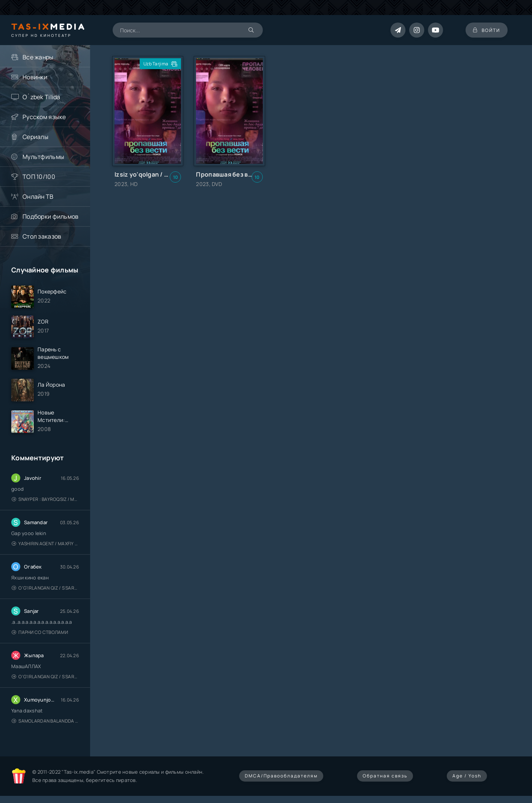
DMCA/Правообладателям (281, 776)
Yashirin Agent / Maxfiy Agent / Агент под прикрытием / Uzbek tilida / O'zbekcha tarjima (45, 544)
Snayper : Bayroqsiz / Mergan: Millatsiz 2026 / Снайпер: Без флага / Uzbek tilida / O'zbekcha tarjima (45, 499)
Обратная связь (385, 776)
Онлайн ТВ (38, 197)
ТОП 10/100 (39, 177)
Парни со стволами (40, 632)
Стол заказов (42, 236)
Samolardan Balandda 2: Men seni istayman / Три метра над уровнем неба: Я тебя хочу (45, 721)
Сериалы (35, 137)
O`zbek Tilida (41, 97)
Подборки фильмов (50, 216)
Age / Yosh (467, 776)
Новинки (35, 77)
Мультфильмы (43, 157)
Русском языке (44, 117)
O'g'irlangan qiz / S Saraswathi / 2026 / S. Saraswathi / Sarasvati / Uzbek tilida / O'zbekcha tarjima (45, 588)
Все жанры (38, 57)
